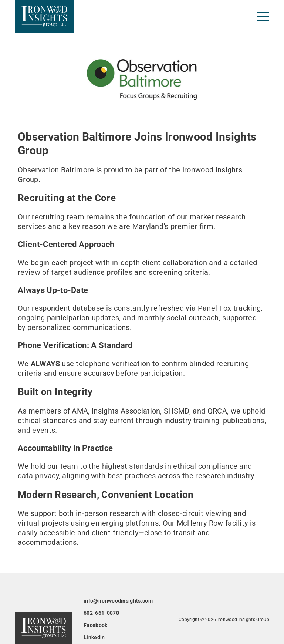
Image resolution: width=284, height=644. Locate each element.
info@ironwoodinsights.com (118, 601)
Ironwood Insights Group (243, 620)
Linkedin (94, 637)
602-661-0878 (101, 613)
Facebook (96, 625)
